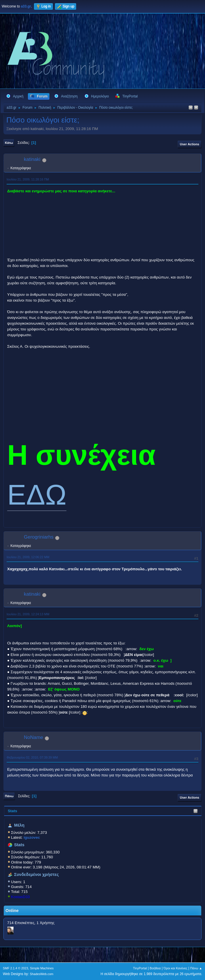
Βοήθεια (155, 968)
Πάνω (9, 796)
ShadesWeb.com (42, 974)
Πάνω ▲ (196, 968)
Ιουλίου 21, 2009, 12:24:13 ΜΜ (28, 614)
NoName (33, 737)
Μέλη (19, 825)
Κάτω (9, 143)
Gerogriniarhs (39, 537)
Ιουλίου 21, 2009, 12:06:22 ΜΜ (28, 557)
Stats (13, 811)
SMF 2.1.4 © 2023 (16, 968)
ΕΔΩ (37, 495)
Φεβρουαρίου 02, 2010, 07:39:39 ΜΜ (32, 757)
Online (12, 911)
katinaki (32, 159)
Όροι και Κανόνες (176, 968)
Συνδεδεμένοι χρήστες (37, 874)
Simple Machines (42, 968)
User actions (190, 144)
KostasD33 (20, 897)
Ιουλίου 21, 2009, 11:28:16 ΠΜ (28, 179)
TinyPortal (140, 968)
